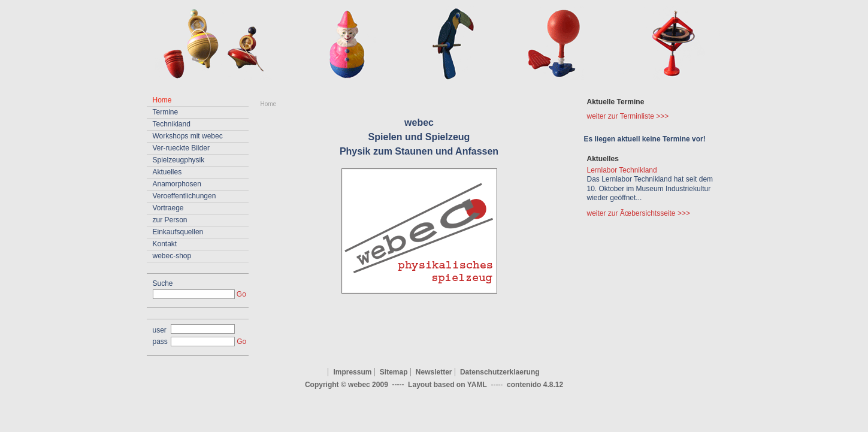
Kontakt (165, 244)
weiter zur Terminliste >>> (628, 116)
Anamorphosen (177, 184)
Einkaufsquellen (178, 232)
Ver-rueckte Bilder (181, 148)
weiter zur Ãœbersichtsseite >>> (639, 213)
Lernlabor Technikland (622, 170)
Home (269, 104)
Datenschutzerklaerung (500, 372)
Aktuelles (167, 172)
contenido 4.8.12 (535, 385)
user (160, 330)
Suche (163, 283)
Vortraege (168, 208)
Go (241, 294)
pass (160, 342)
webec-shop (172, 256)
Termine (166, 112)
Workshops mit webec (188, 136)
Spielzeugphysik (179, 160)
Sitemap (394, 372)
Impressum (352, 372)
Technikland (172, 124)
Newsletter (434, 372)
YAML (477, 385)
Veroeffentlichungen (185, 196)
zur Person (170, 220)
